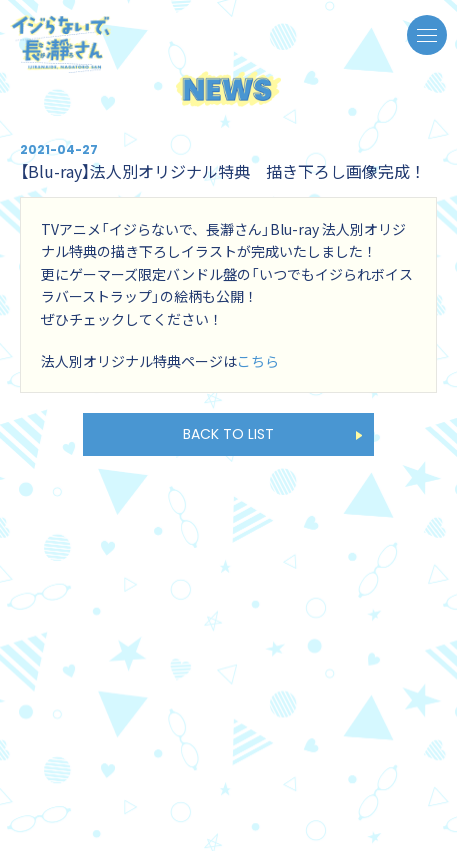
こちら (258, 361)
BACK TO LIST (228, 434)
